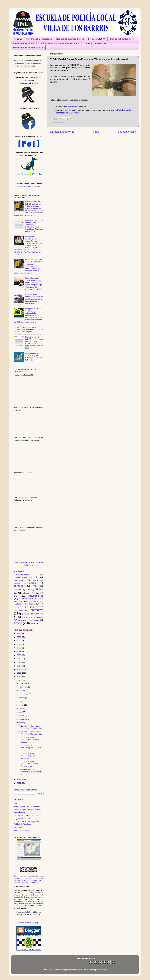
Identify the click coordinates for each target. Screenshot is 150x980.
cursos (61, 122)
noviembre (24, 687)
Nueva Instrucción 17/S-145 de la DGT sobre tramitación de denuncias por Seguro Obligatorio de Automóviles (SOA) (34, 284)
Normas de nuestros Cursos (70, 39)
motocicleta (19, 610)
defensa (25, 593)
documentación (36, 596)
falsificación (19, 604)
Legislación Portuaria (23, 819)
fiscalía (32, 604)
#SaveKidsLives (21, 577)
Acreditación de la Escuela (39, 39)
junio (21, 705)
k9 (28, 607)
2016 (19, 669)
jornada (21, 607)
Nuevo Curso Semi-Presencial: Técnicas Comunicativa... (28, 764)
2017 (19, 666)
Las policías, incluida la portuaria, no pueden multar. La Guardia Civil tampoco (29, 329)
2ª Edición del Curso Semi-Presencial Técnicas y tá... (30, 733)
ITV (42, 604)
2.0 (36, 577)
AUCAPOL (18, 827)
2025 (19, 637)
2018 (19, 662)
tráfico (18, 623)
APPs (35, 586)
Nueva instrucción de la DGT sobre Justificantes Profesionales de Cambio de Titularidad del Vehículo (34, 226)
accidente (19, 580)
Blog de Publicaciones (121, 39)
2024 (19, 641)
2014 (19, 677)
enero (22, 723)
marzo (22, 716)
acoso (36, 580)
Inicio (96, 132)
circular (28, 590)
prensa (39, 613)
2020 (19, 655)
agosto (22, 698)
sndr (80, 970)
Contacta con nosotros (95, 43)
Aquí (16, 61)
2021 (19, 651)
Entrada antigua (127, 132)
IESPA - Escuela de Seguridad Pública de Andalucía (26, 823)
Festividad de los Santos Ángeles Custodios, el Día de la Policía (34, 357)
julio (21, 701)
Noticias (18, 39)
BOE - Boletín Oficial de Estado (27, 807)
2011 (19, 783)
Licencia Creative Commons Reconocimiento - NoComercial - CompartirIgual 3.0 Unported (29, 880)
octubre (22, 690)
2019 (19, 659)
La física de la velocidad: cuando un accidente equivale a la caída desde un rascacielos (34, 299)
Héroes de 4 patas (22, 831)
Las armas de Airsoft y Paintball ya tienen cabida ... (30, 772)
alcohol (33, 583)
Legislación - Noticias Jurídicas (27, 815)
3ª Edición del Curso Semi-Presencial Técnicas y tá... (30, 727)
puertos (40, 617)
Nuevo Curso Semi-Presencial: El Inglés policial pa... (28, 756)
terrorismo (35, 620)
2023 (19, 644)
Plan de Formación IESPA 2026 (28, 48)
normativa (37, 610)
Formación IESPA (97, 39)
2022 (19, 648)
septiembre (24, 694)
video (33, 623)
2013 (19, 680)
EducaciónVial (29, 599)
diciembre (23, 683)
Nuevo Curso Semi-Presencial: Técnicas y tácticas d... (29, 740)
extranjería (34, 601)
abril (21, 712)
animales (18, 586)
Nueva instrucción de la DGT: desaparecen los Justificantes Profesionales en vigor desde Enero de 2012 (34, 342)
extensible (18, 601)
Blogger (104, 970)
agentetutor (18, 583)
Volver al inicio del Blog (29, 923)
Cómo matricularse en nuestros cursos (60, 43)
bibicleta (17, 590)
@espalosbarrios (29, 83)
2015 (19, 673)
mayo (22, 708)
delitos (37, 593)
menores (38, 607)
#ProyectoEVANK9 (22, 575)
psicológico (27, 617)
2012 (19, 779)
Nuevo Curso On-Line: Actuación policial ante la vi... (30, 748)
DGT (16, 596)
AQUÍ (26, 912)
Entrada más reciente (62, 132)
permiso (26, 614)
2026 (19, 634)
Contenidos (72, 107)
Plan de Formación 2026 (25, 43)
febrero (22, 719)
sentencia (22, 620)
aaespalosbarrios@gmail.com (29, 186)
